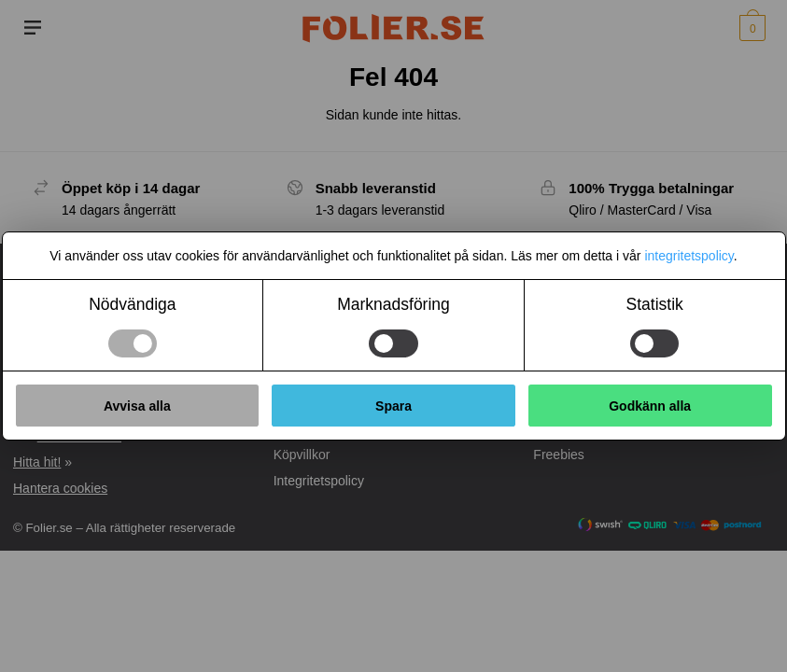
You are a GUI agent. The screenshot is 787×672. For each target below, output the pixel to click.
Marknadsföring (393, 304)
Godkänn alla (650, 406)
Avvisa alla (137, 406)
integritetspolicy (689, 256)
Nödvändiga (132, 304)
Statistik (655, 304)
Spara (393, 406)
